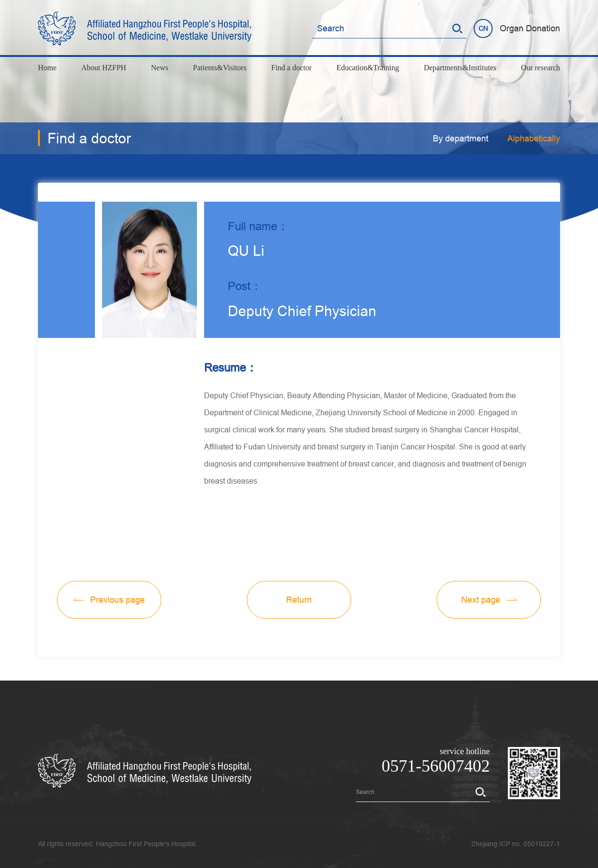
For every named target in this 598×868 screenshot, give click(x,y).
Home (47, 68)
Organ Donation (530, 28)
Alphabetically (534, 138)
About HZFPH (104, 68)
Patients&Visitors (220, 68)
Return (299, 600)
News (159, 68)
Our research (541, 68)
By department (461, 138)
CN (483, 28)
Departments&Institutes (460, 68)
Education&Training (368, 68)
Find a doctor (292, 68)
